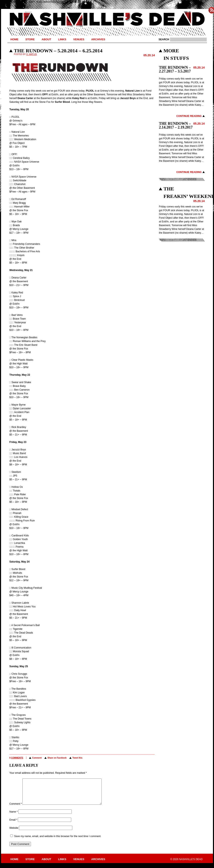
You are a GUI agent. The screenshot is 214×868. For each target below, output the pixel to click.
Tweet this (77, 758)
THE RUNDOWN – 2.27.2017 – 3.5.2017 (175, 69)
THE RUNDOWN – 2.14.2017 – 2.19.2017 (176, 125)
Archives (98, 39)
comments (17, 758)
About (46, 39)
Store (30, 39)
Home (14, 39)
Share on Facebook (57, 758)
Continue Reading (189, 116)
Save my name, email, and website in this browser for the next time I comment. (58, 841)
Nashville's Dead (107, 19)
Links (62, 39)
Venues (79, 39)
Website (14, 833)
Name (14, 817)
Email (13, 825)
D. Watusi (32, 54)
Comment (37, 758)
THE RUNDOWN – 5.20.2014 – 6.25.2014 (58, 51)
